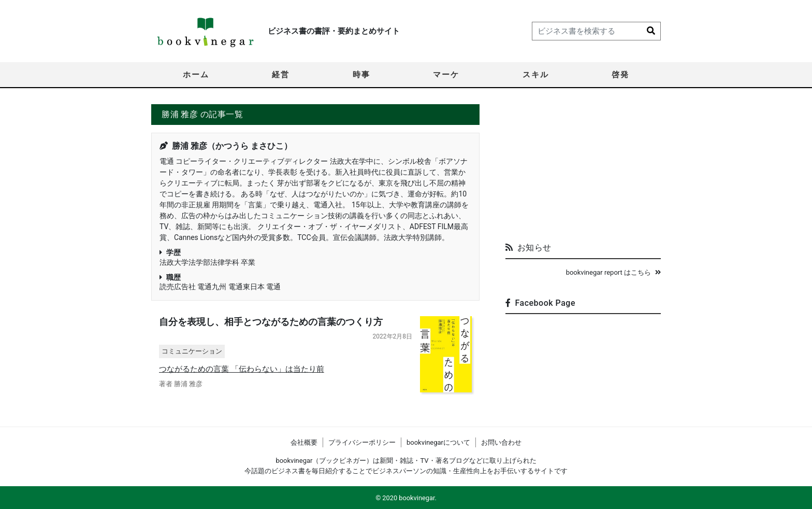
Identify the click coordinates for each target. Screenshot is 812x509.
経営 (281, 75)
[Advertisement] (583, 169)
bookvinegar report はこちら (613, 272)
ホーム (196, 75)
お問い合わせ (501, 442)
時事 (361, 75)
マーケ (446, 75)
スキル (536, 75)
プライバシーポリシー (362, 442)
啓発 (620, 75)
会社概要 (304, 442)
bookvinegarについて (438, 442)
